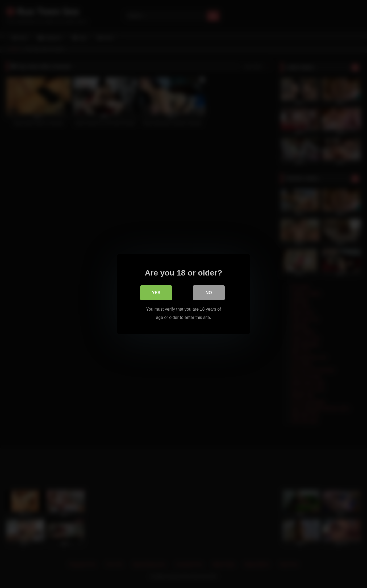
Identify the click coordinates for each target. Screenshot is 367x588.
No (209, 293)
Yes (156, 293)
